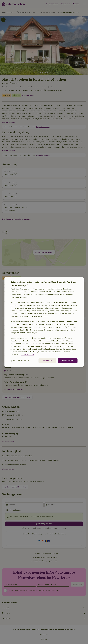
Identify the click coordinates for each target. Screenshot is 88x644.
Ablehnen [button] (47, 361)
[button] (20, 361)
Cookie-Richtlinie (28, 355)
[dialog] (44, 322)
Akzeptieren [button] (68, 361)
